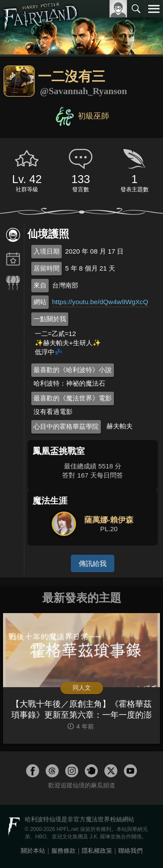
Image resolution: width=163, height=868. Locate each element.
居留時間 (47, 268)
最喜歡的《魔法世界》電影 (73, 398)
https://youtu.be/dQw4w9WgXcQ (100, 302)
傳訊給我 (93, 563)
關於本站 (33, 851)
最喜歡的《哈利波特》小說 (73, 370)
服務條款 (63, 851)
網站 (40, 302)
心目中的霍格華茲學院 (66, 426)
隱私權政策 (97, 851)
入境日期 (47, 251)
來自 (40, 285)
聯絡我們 (130, 851)
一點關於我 (50, 319)
